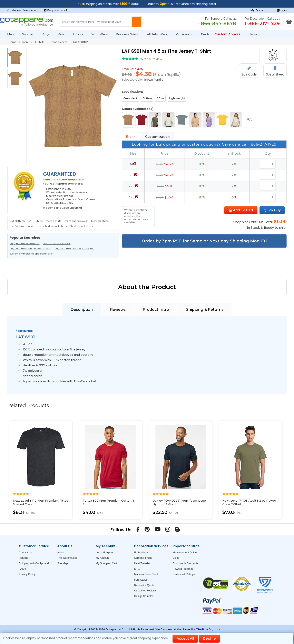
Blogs (176, 558)
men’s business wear (22, 226)
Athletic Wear (159, 34)
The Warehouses (67, 558)
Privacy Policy (27, 574)
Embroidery (141, 552)
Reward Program (183, 569)
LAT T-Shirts (35, 221)
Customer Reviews (145, 591)
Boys (48, 34)
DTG (137, 569)
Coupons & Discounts (185, 563)
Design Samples (144, 596)
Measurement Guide (185, 552)
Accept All (185, 639)
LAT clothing (17, 221)
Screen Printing (143, 558)
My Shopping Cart (106, 563)
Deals (205, 34)
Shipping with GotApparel (34, 563)
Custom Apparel (230, 34)
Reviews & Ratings (184, 574)
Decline (209, 639)
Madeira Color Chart (146, 574)
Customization (157, 137)
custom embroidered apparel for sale (31, 254)
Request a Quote (144, 585)
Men (12, 34)
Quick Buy (272, 210)
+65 (249, 119)
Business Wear (129, 34)
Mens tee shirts (100, 221)
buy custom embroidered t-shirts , (75, 248)
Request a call (56, 10)
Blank (131, 137)
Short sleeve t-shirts (81, 226)
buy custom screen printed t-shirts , (30, 248)
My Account (259, 10)
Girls (63, 34)
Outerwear (186, 34)
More (255, 34)
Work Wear (101, 34)
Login (282, 10)
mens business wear (76, 221)
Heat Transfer (142, 563)
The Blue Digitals (208, 629)
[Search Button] (137, 22)
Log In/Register (105, 552)
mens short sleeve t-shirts (52, 226)
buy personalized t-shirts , (25, 243)
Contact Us (25, 552)
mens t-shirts (53, 221)
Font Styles (141, 580)
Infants (80, 34)
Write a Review (151, 59)
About (61, 552)
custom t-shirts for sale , (57, 243)
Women (30, 34)
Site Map (62, 563)
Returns (23, 558)
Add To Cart (241, 210)
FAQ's (22, 569)
